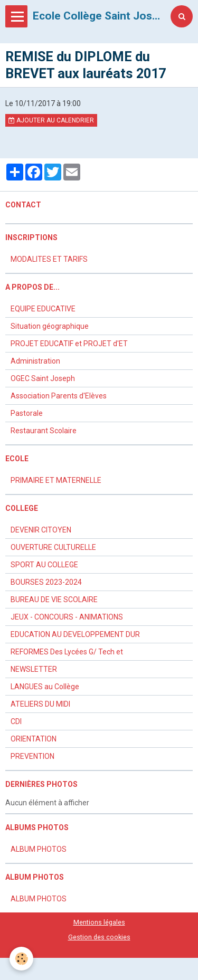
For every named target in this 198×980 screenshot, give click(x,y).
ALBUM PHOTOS (39, 849)
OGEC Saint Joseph (43, 378)
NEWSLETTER (34, 669)
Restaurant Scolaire (44, 431)
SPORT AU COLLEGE (44, 565)
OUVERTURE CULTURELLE (53, 547)
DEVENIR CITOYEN (41, 530)
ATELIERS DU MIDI (40, 704)
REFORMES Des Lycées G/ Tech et (67, 652)
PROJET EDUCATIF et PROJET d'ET (69, 344)
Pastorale (27, 413)
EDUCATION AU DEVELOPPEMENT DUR (75, 634)
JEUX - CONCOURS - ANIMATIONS (67, 617)
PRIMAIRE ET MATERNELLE (56, 480)
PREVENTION (32, 756)
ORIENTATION (34, 739)
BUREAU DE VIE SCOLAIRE (54, 600)
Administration (35, 361)
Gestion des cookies (99, 937)
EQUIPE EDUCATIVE (43, 309)
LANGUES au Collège (45, 687)
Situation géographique (50, 326)
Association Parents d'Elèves (59, 396)
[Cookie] (21, 959)
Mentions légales (99, 922)
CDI (16, 721)
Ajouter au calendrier (51, 120)
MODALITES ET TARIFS (49, 259)
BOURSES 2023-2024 (46, 582)
